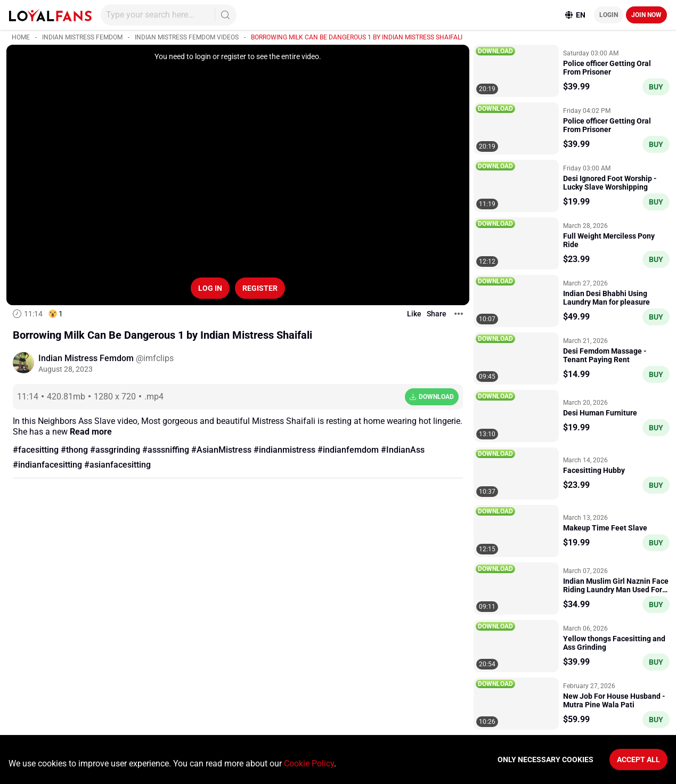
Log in (210, 288)
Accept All (638, 759)
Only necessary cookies (545, 759)
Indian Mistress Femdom (82, 37)
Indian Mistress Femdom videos (187, 37)
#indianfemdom (348, 450)
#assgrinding (115, 450)
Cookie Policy (309, 763)
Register (260, 288)
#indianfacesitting (47, 465)
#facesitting (36, 450)
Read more (91, 432)
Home (21, 37)
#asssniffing (166, 450)
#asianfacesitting (117, 465)
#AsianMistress (221, 450)
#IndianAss (403, 450)
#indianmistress (284, 450)
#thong (74, 450)
